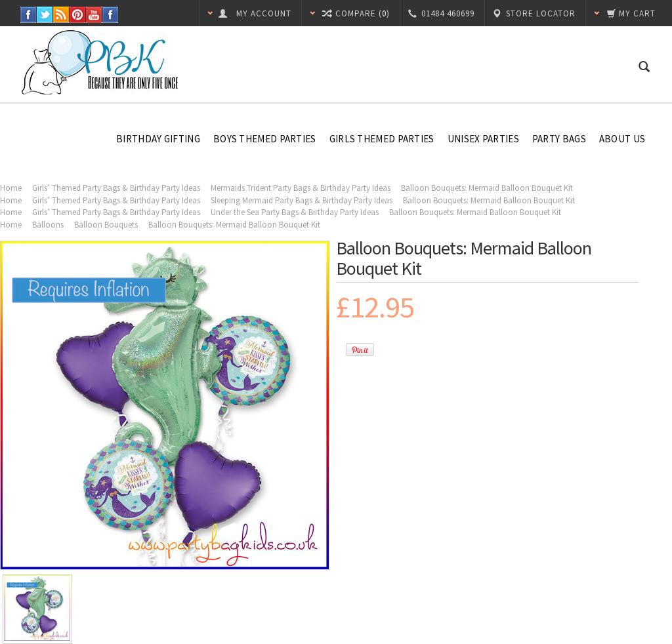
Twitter (45, 15)
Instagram (111, 15)
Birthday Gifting (158, 139)
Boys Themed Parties (265, 139)
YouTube (94, 15)
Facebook (29, 15)
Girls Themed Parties (382, 139)
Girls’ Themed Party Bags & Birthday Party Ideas (116, 188)
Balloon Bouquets (106, 225)
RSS (61, 15)
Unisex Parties (483, 139)
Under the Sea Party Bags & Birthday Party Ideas (295, 212)
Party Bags (559, 139)
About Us (622, 139)
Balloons (48, 225)
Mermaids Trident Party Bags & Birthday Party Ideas (301, 188)
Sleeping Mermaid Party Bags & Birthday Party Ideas (302, 200)
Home (11, 188)
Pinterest (78, 15)
